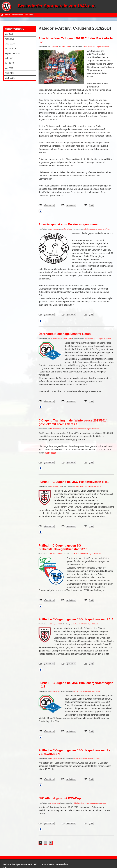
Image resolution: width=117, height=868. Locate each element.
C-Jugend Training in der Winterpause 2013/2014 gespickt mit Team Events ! (73, 422)
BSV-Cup (103, 803)
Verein (8, 15)
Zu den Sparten (17, 15)
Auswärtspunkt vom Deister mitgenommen (69, 224)
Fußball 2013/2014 (88, 47)
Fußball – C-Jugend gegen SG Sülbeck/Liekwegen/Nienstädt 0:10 (63, 547)
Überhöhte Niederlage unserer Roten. (65, 334)
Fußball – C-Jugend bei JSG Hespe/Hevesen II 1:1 (74, 482)
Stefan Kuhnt (65, 47)
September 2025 (12, 53)
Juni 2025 (9, 63)
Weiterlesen (52, 453)
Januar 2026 (11, 49)
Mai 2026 (9, 34)
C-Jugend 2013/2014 (102, 47)
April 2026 (9, 39)
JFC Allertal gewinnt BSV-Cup (60, 798)
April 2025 (9, 73)
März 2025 (10, 78)
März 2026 (10, 44)
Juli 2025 (9, 58)
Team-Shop (29, 15)
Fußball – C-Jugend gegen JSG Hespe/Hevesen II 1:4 (76, 619)
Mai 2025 (9, 68)
